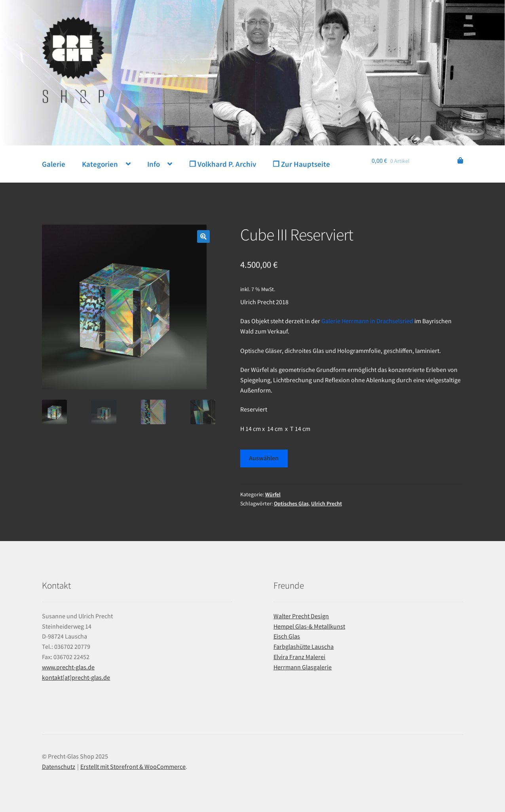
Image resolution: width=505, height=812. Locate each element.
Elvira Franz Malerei (299, 657)
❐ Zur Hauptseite (301, 164)
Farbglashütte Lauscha (304, 646)
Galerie (54, 164)
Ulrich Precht (327, 503)
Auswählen (264, 458)
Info (154, 164)
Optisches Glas (291, 503)
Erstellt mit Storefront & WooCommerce (133, 766)
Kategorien (100, 164)
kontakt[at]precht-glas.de (76, 677)
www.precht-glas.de (68, 667)
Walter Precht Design (301, 616)
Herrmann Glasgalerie (303, 667)
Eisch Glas (287, 636)
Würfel (273, 494)
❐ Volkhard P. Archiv (223, 164)
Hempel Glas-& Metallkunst (309, 626)
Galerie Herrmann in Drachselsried (367, 321)
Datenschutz (59, 766)
